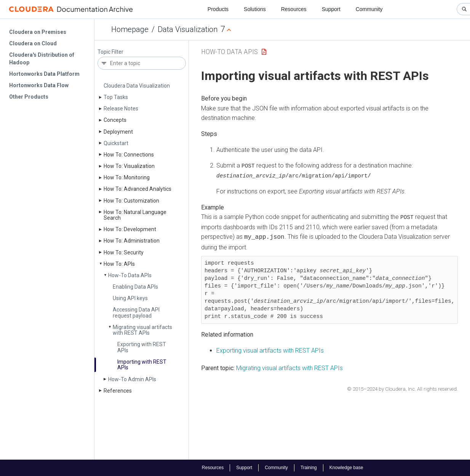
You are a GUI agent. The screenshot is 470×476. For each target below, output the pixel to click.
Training (309, 468)
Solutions (255, 9)
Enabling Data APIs (135, 287)
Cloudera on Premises (38, 32)
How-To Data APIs (130, 275)
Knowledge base (346, 468)
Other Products (29, 97)
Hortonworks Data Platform (44, 74)
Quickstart (116, 143)
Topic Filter (110, 52)
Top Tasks (116, 97)
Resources (294, 9)
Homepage (130, 29)
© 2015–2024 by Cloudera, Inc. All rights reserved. (402, 388)
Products (218, 9)
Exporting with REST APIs (142, 347)
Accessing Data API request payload (136, 312)
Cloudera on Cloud (33, 43)
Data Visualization (188, 29)
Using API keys (130, 298)
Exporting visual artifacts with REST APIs (270, 349)
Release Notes (121, 109)
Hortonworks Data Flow (39, 85)
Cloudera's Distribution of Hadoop (42, 59)
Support (331, 9)
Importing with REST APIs (142, 365)
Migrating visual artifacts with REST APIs (142, 330)
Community (369, 9)
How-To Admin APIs (132, 379)
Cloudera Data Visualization (137, 86)
